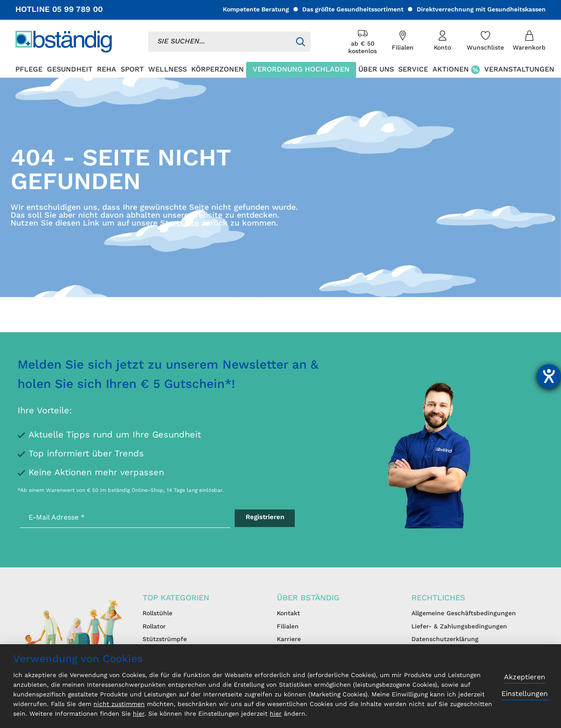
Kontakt (288, 613)
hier (139, 714)
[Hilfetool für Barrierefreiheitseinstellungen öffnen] (549, 376)
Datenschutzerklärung (445, 639)
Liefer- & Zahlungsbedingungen (459, 627)
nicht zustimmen (119, 704)
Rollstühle (157, 613)
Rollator (154, 627)
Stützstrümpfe (165, 639)
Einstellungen (525, 694)
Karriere (289, 639)
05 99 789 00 (77, 10)
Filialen (288, 627)
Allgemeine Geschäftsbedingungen (464, 613)
